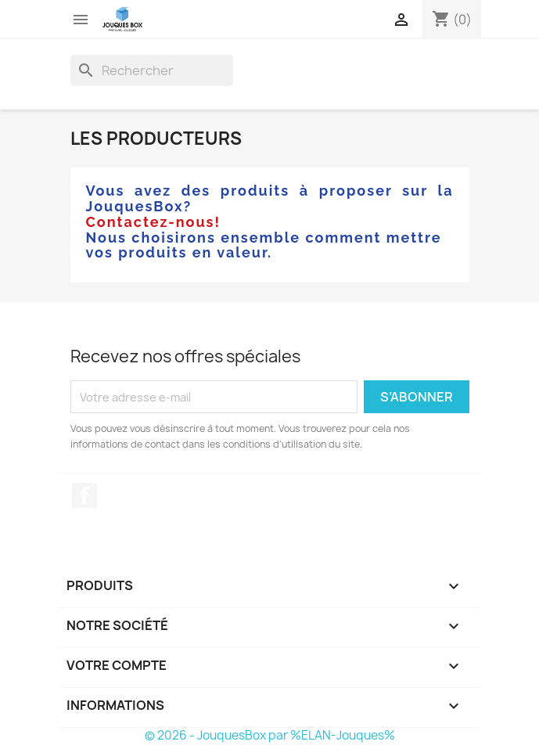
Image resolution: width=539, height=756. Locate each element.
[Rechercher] (152, 70)
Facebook (84, 495)
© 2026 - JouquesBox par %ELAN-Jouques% (270, 735)
